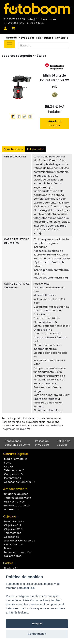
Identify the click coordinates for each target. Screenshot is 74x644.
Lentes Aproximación (18, 552)
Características (13, 149)
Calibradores (13, 556)
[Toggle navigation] (9, 44)
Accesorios (11, 509)
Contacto (62, 38)
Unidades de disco (16, 494)
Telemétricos (13, 533)
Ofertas (11, 38)
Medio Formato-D (15, 459)
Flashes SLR (11, 568)
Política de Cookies (64, 443)
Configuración (37, 634)
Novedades (26, 38)
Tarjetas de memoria (18, 498)
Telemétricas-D (14, 470)
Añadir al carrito (55, 123)
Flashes (8, 563)
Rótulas (40, 56)
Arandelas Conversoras (20, 541)
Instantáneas (13, 478)
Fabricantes (45, 38)
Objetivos (10, 516)
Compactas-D (13, 474)
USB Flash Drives (14, 502)
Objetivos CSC (13, 529)
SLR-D (8, 463)
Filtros (8, 548)
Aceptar (37, 623)
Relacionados (35, 149)
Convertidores (13, 545)
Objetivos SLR (13, 525)
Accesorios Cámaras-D (19, 482)
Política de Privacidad (42, 443)
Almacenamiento (15, 489)
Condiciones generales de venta (17, 443)
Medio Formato (14, 521)
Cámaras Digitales (16, 454)
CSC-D (8, 467)
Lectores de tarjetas (17, 506)
